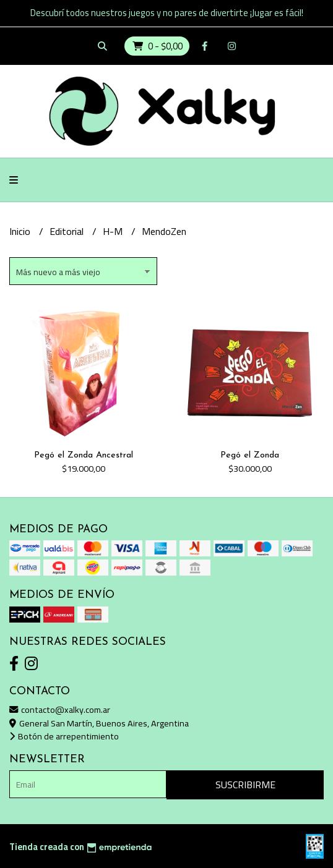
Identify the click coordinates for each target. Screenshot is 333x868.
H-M (114, 231)
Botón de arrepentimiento (64, 736)
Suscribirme (245, 785)
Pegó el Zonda (250, 455)
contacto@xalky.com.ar (60, 709)
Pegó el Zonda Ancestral (84, 455)
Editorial (68, 231)
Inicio (21, 231)
